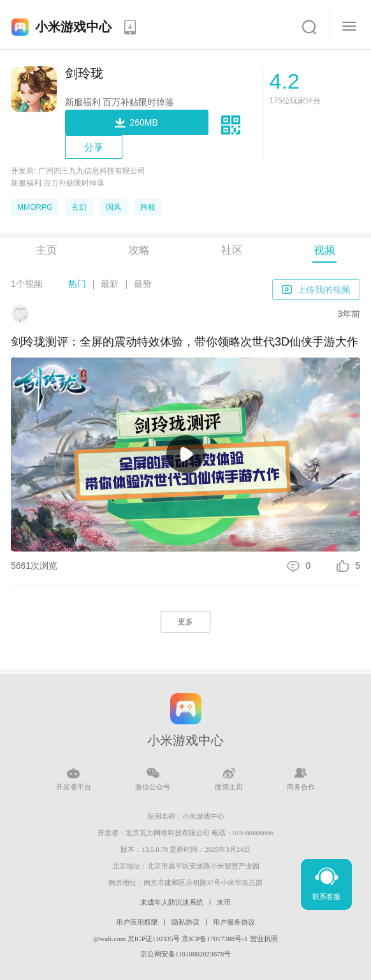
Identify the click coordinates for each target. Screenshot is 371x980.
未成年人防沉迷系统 (172, 902)
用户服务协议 (234, 922)
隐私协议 (185, 922)
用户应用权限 (137, 922)
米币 (224, 902)
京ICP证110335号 (154, 939)
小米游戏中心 (73, 27)
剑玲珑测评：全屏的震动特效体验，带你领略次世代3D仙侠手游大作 (185, 342)
